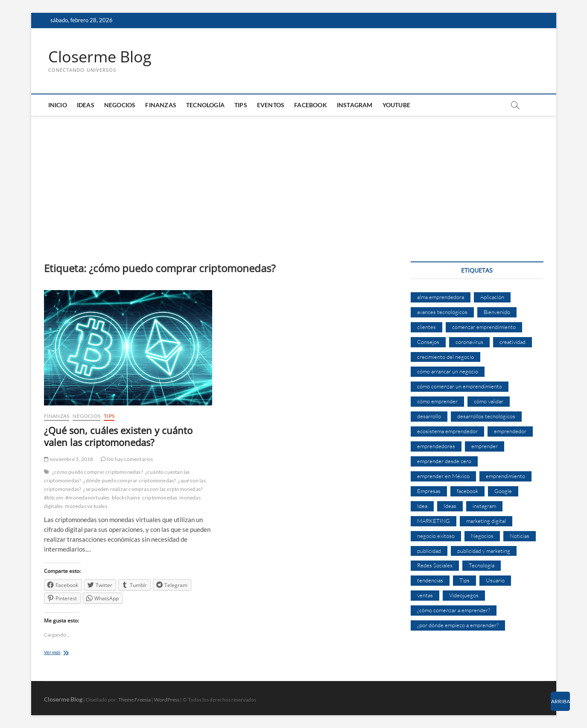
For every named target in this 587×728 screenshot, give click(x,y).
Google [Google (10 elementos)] (503, 491)
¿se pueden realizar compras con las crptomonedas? (143, 489)
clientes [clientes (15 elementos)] (426, 327)
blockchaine (126, 498)
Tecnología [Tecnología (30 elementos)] (482, 565)
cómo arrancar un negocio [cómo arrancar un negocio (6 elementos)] (448, 371)
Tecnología (205, 105)
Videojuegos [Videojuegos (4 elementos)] (464, 595)
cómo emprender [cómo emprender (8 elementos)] (437, 401)
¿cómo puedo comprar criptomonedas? (98, 472)
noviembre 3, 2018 (69, 459)
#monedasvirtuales (87, 498)
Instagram (355, 105)
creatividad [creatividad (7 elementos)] (513, 342)
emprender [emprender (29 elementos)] (485, 446)
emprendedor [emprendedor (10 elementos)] (510, 431)
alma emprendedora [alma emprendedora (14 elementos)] (441, 297)
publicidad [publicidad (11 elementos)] (429, 551)
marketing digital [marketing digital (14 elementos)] (486, 521)
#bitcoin (54, 498)
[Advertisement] (294, 180)
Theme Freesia (134, 700)
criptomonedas (160, 498)
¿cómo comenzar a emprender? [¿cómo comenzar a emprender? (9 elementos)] (454, 610)
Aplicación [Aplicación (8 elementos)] (492, 297)
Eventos (271, 105)
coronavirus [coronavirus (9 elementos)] (469, 342)
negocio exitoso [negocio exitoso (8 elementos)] (436, 536)
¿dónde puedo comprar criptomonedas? (130, 480)
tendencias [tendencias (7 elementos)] (430, 580)
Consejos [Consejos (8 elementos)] (428, 342)
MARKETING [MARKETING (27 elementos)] (434, 521)
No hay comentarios (127, 459)
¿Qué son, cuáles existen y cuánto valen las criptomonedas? (118, 436)
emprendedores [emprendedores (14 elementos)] (436, 446)
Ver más (68, 653)
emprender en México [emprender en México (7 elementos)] (443, 476)
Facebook (311, 105)
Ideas (86, 105)
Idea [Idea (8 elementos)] (422, 506)
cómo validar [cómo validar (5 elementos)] (489, 401)
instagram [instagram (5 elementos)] (484, 506)
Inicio (58, 105)
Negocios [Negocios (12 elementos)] (482, 536)
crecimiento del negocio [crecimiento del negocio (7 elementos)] (445, 357)
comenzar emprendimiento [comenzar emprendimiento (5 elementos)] (484, 327)
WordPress (167, 700)
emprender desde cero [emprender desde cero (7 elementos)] (444, 461)
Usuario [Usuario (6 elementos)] (495, 580)
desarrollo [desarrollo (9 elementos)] (429, 416)
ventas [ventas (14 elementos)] (425, 595)
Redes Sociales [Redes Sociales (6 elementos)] (435, 565)
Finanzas (161, 105)
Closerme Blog (100, 57)
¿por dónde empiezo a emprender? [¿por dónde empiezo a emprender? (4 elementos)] (458, 625)
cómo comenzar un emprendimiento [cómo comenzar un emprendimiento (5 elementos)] (460, 386)
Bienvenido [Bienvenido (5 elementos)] (497, 312)
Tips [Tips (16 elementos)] (464, 580)
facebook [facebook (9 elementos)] (467, 491)
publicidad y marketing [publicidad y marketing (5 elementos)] (484, 551)
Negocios (120, 105)
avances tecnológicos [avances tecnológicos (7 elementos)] (442, 312)
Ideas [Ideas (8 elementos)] (450, 506)
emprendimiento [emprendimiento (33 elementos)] (505, 476)
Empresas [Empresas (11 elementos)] (429, 491)
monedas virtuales (86, 506)
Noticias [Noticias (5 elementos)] (520, 536)
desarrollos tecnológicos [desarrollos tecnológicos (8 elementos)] (486, 416)
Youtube (396, 105)
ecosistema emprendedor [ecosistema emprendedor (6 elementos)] (447, 431)
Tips (241, 105)
